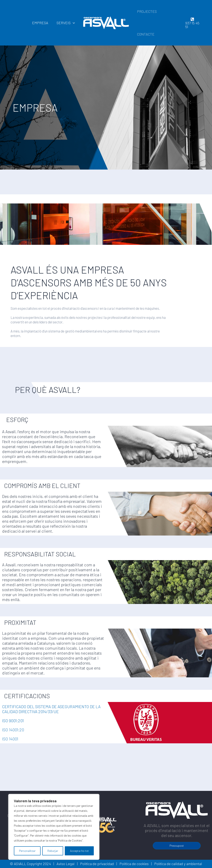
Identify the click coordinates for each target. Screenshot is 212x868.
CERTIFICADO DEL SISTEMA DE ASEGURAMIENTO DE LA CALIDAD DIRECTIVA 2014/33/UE (51, 709)
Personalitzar (27, 851)
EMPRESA (41, 23)
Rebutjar (53, 851)
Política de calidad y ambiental (178, 864)
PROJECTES (146, 11)
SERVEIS (66, 23)
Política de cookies (134, 864)
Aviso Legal (66, 864)
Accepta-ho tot (79, 851)
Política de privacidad (97, 864)
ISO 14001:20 (13, 730)
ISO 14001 (10, 739)
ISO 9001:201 (13, 721)
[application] (73, 23)
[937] (192, 23)
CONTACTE (145, 34)
